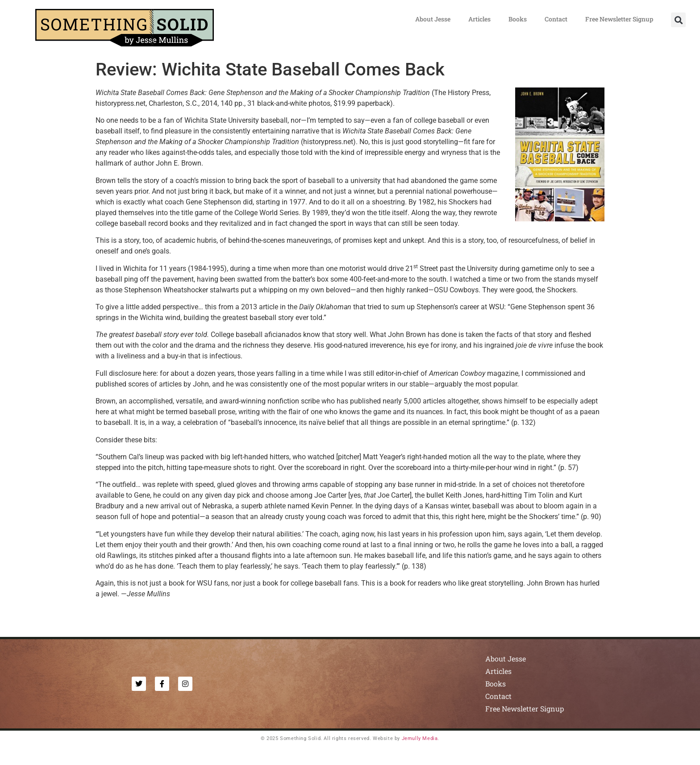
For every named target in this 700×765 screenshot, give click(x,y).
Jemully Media (420, 738)
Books (518, 19)
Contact (556, 19)
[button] (678, 20)
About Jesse (433, 19)
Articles (479, 19)
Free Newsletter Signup (619, 19)
